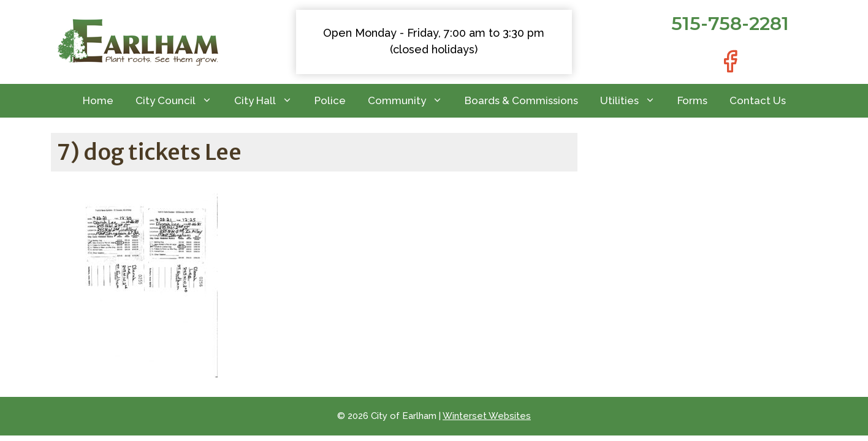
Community (411, 101)
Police (330, 100)
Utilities (633, 101)
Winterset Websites (487, 416)
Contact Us (758, 100)
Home (98, 100)
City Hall (269, 101)
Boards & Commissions (521, 100)
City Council (179, 101)
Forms (692, 100)
